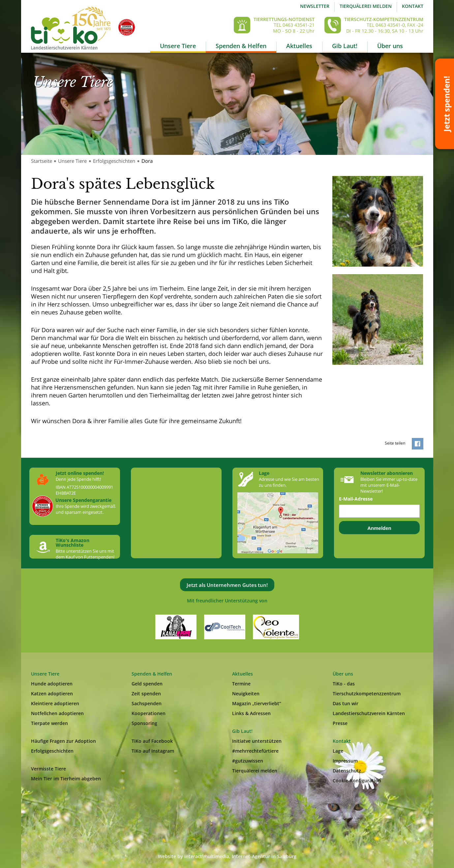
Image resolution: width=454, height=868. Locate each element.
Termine (241, 684)
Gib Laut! (345, 46)
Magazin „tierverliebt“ (257, 703)
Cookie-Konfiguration (357, 781)
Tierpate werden (49, 723)
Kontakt (413, 6)
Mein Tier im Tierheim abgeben (66, 779)
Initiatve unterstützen (257, 741)
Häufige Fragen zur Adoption (63, 741)
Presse (340, 723)
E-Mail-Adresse (356, 499)
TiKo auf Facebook (152, 741)
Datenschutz (347, 771)
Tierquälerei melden (366, 6)
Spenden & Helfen (241, 46)
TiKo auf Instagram (153, 751)
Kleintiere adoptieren (55, 703)
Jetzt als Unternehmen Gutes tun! (227, 585)
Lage (338, 751)
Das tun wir (346, 703)
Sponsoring (144, 723)
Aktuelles (299, 46)
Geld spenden (147, 684)
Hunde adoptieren (52, 684)
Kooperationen (149, 713)
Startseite (42, 161)
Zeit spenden (146, 694)
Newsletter (315, 6)
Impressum (345, 761)
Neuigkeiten (246, 694)
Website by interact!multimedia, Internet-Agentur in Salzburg (227, 856)
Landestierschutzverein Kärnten (369, 713)
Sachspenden (147, 703)
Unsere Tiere (178, 46)
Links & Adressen (251, 713)
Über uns (390, 46)
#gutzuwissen (248, 761)
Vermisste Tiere (48, 769)
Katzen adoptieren (52, 694)
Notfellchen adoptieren (57, 713)
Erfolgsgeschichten (114, 161)
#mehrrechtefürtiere (255, 751)
